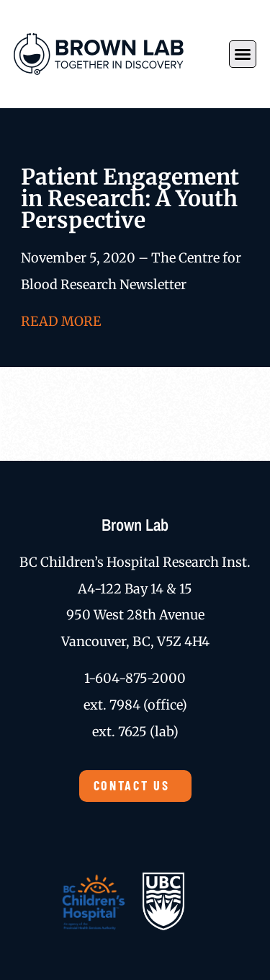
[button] (243, 54)
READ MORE (61, 321)
